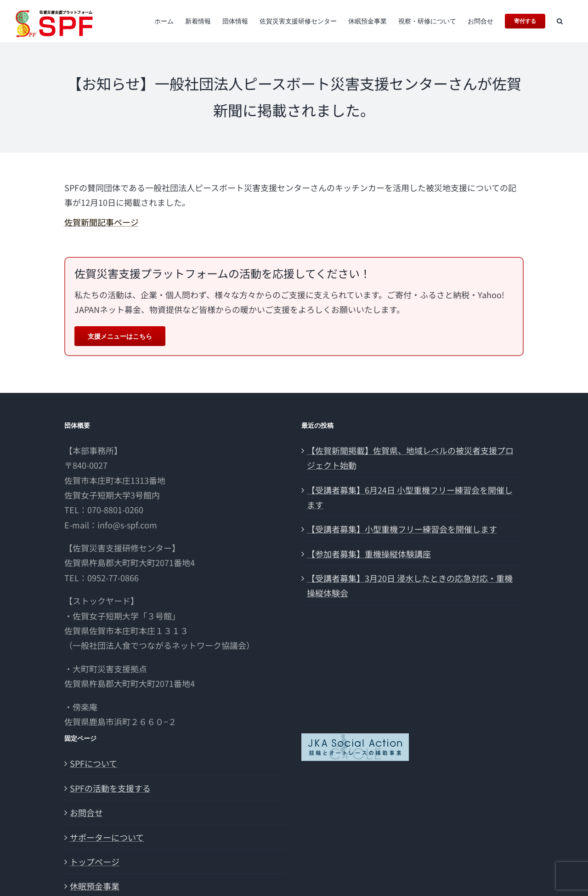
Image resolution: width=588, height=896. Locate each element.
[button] (560, 21)
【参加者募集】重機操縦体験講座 (369, 554)
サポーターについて (107, 837)
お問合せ (86, 812)
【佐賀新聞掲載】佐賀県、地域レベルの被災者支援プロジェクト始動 (410, 458)
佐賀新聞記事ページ (102, 222)
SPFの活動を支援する (110, 788)
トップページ (95, 862)
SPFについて (93, 763)
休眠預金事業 (95, 886)
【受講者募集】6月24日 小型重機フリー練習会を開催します (410, 497)
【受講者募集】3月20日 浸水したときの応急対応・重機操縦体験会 (410, 585)
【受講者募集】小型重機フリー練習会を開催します (402, 529)
